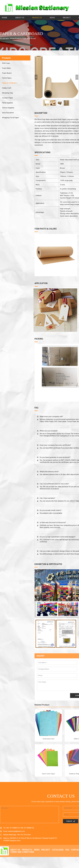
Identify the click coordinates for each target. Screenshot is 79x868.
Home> (12, 38)
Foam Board (7, 73)
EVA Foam (6, 63)
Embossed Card (48, 739)
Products (37, 18)
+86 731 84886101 (13, 828)
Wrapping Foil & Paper (10, 118)
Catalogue (58, 850)
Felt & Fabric (7, 78)
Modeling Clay (8, 93)
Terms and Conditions (22, 852)
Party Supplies (8, 103)
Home (5, 18)
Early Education (8, 113)
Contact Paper (8, 98)
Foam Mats (6, 68)
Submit (71, 821)
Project (67, 18)
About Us (20, 18)
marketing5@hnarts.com (16, 831)
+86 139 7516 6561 (24, 835)
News (52, 18)
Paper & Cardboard (29, 38)
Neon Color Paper (49, 774)
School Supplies (8, 108)
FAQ (67, 850)
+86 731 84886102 (27, 828)
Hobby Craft (7, 88)
